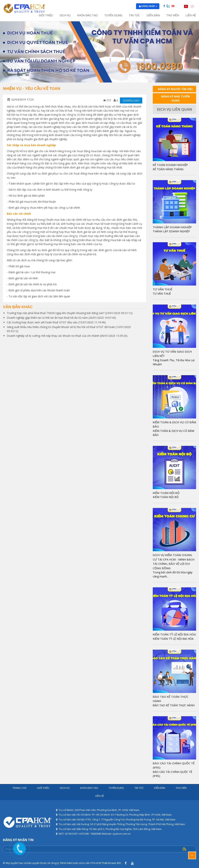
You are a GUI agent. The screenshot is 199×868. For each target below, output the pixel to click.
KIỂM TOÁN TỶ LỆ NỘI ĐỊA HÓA (174, 634)
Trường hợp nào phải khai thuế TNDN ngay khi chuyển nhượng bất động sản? (56, 313)
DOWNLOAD (131, 100)
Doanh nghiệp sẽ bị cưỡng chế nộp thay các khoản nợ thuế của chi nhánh (53, 336)
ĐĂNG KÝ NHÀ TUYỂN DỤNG (175, 98)
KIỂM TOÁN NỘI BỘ (166, 493)
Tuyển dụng (113, 15)
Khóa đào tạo (87, 15)
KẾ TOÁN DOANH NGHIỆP (170, 165)
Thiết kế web (109, 863)
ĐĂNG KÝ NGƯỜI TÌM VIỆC (175, 89)
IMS (119, 863)
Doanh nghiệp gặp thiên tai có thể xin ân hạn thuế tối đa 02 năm (47, 318)
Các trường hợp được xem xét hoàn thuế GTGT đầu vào (42, 322)
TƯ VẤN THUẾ (162, 289)
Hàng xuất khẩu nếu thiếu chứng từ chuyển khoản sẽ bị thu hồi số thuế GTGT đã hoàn (61, 327)
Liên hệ (191, 15)
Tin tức (134, 15)
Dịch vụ (65, 15)
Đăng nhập (149, 6)
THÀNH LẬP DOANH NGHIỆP (172, 227)
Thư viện (173, 15)
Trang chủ (20, 788)
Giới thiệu (46, 15)
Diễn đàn (153, 15)
